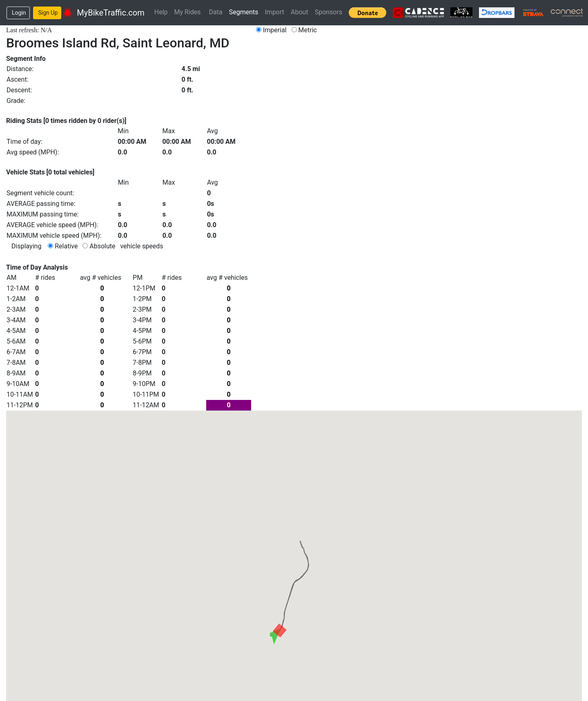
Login (19, 13)
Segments (244, 12)
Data (216, 12)
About (300, 12)
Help (161, 12)
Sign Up (48, 13)
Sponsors (329, 12)
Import (275, 12)
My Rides (188, 12)
